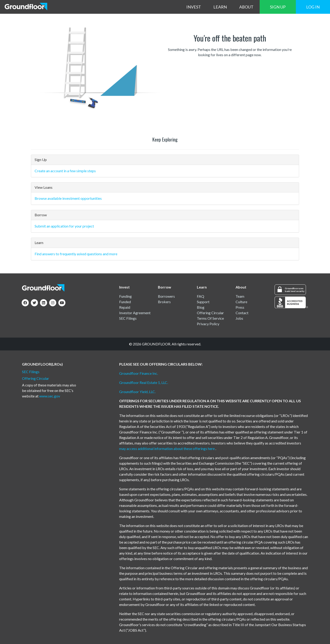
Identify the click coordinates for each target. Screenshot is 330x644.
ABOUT (246, 7)
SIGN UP (278, 7)
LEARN (220, 7)
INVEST (194, 7)
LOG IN (313, 7)
